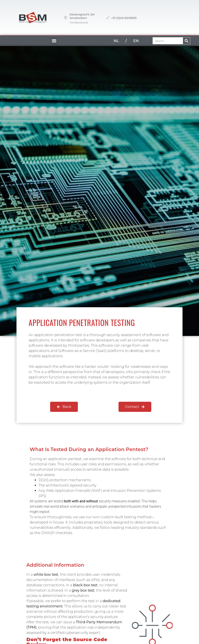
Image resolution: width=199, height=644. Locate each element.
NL (116, 41)
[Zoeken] (186, 41)
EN (136, 41)
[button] (54, 41)
